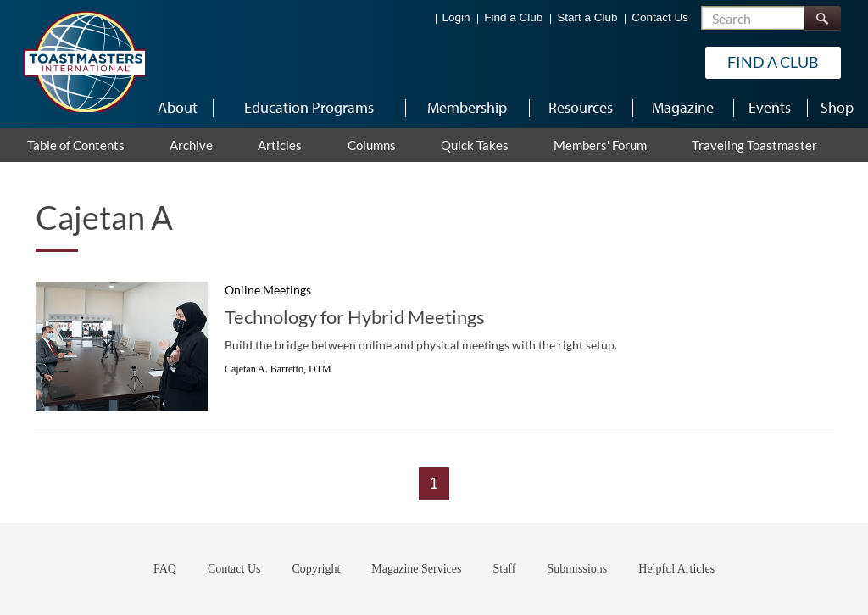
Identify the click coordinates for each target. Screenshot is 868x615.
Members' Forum (600, 145)
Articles (280, 145)
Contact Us (660, 17)
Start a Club (587, 17)
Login (456, 17)
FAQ (165, 569)
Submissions (577, 569)
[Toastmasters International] (84, 61)
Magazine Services (416, 569)
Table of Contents (76, 145)
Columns (372, 145)
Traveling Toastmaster (754, 145)
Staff (504, 569)
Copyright (317, 569)
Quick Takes (475, 145)
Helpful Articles (676, 569)
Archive (191, 145)
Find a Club (513, 17)
